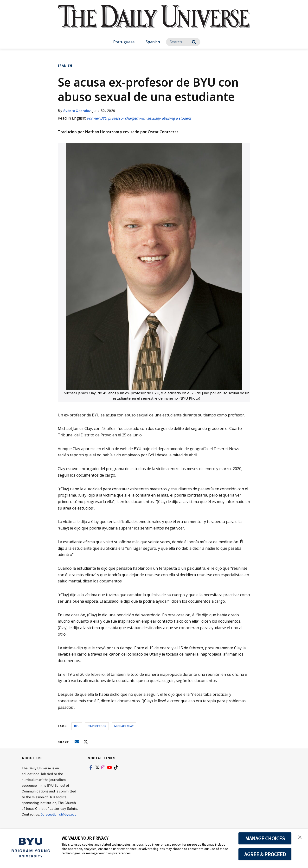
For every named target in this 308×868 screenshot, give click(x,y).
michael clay (124, 726)
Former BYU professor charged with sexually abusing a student (144, 118)
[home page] (154, 22)
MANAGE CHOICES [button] (265, 838)
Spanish (153, 42)
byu (77, 726)
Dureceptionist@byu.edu (41, 820)
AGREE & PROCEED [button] (265, 854)
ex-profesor (97, 726)
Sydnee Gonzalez (78, 111)
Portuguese (124, 42)
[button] (300, 837)
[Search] (183, 42)
